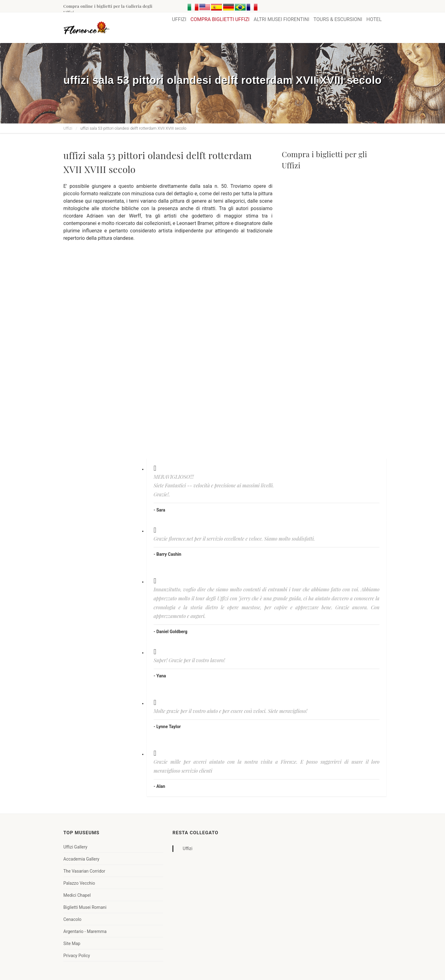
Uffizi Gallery (75, 847)
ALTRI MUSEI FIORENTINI (282, 19)
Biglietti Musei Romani (85, 907)
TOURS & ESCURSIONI (338, 19)
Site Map (72, 943)
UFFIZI (179, 19)
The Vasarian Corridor (84, 871)
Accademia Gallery (81, 859)
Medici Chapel (77, 895)
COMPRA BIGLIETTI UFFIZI (220, 19)
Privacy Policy (77, 956)
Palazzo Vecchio (79, 883)
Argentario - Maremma (85, 931)
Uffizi (68, 128)
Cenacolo (72, 919)
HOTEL (374, 19)
